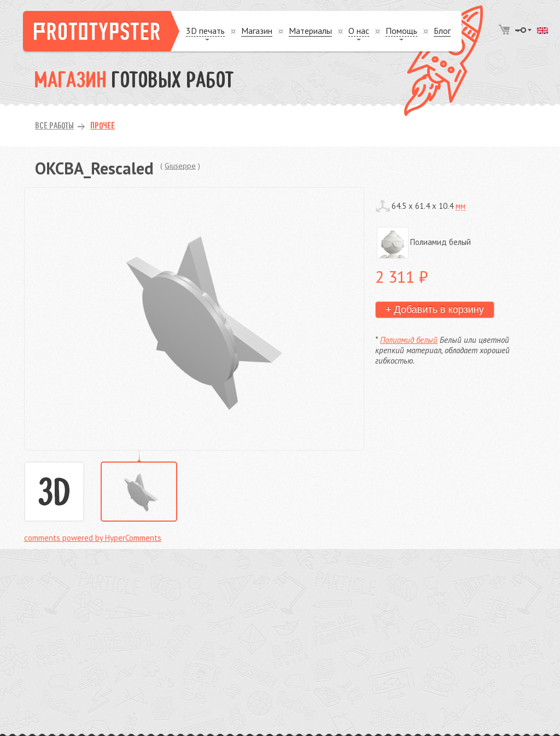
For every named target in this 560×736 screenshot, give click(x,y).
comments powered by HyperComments (93, 538)
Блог (442, 31)
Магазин (257, 31)
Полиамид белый (409, 340)
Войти (523, 30)
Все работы (54, 126)
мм (460, 206)
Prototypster (101, 31)
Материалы (310, 31)
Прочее (103, 126)
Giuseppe (180, 166)
